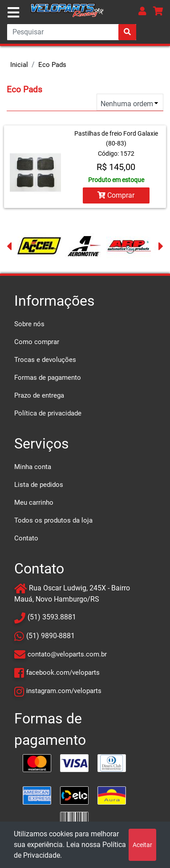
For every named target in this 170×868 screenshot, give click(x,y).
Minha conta (33, 467)
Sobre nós (29, 324)
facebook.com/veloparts (63, 673)
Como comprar (37, 342)
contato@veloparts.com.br (67, 654)
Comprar (116, 195)
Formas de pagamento (48, 378)
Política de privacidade (48, 413)
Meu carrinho (34, 503)
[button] (142, 11)
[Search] (72, 32)
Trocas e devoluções (45, 360)
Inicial (19, 65)
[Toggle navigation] (13, 12)
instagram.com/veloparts (64, 691)
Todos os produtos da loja (53, 520)
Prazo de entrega (39, 395)
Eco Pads (52, 65)
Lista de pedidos (39, 485)
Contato (26, 538)
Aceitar (142, 845)
